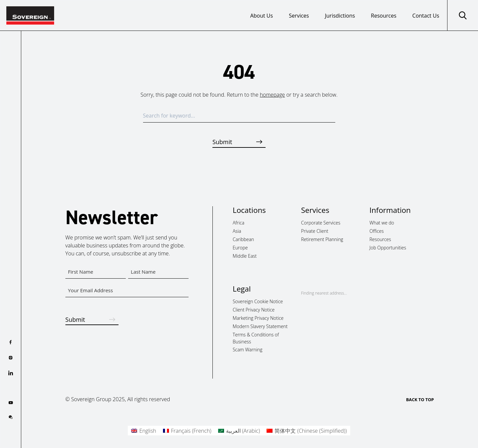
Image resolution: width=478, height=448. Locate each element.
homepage (272, 95)
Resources (384, 16)
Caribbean (243, 239)
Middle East (245, 256)
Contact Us (426, 16)
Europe (240, 247)
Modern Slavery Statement (260, 326)
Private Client (315, 231)
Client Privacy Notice (254, 310)
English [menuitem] (148, 431)
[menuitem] (144, 431)
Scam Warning (247, 350)
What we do (382, 223)
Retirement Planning (322, 239)
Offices (377, 231)
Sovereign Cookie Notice (258, 301)
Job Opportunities (388, 247)
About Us (262, 16)
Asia (237, 231)
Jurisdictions (340, 16)
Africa (239, 223)
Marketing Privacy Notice (258, 318)
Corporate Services (321, 223)
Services (299, 16)
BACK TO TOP (420, 400)
